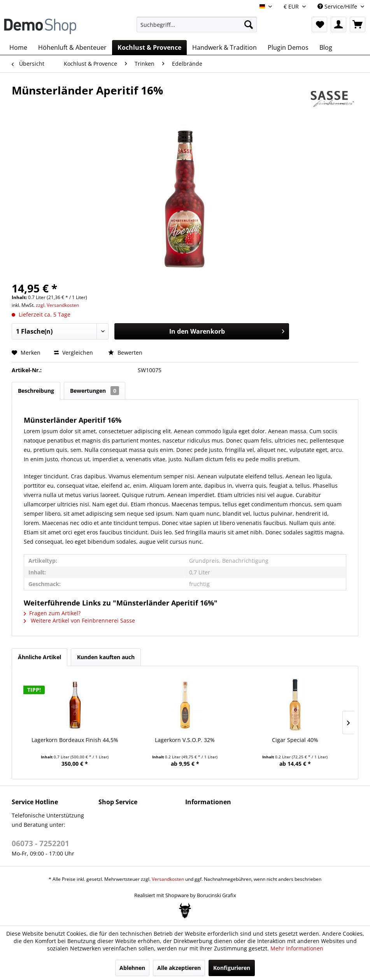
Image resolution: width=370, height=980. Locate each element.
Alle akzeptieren (179, 968)
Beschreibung (36, 391)
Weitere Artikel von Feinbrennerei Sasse (79, 620)
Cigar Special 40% (295, 740)
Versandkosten (168, 879)
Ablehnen (132, 968)
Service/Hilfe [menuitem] (338, 6)
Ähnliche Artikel (39, 657)
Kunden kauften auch (106, 657)
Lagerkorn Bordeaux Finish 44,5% (75, 740)
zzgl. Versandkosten (57, 305)
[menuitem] (197, 24)
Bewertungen (95, 391)
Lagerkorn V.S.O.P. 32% (185, 740)
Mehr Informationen (297, 948)
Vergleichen (74, 353)
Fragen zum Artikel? (52, 613)
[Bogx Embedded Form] (185, 911)
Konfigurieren (232, 968)
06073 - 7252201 (40, 843)
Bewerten (125, 353)
